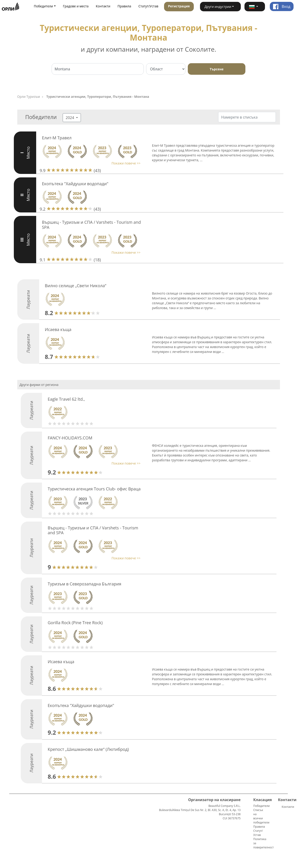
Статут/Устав (148, 6)
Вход (282, 6)
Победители (261, 806)
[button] (255, 7)
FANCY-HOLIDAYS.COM (70, 438)
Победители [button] (43, 6)
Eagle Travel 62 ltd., (66, 399)
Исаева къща (58, 329)
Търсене (217, 69)
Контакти (103, 6)
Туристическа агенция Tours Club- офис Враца (94, 489)
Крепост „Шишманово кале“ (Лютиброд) (88, 749)
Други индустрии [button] (218, 7)
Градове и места (76, 6)
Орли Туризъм (29, 97)
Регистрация (179, 6)
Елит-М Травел (57, 138)
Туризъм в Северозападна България (84, 584)
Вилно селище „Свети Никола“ (76, 286)
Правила (124, 6)
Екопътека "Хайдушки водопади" (75, 184)
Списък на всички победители (261, 816)
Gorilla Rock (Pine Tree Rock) (75, 623)
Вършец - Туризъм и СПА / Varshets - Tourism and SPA (91, 225)
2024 (70, 118)
